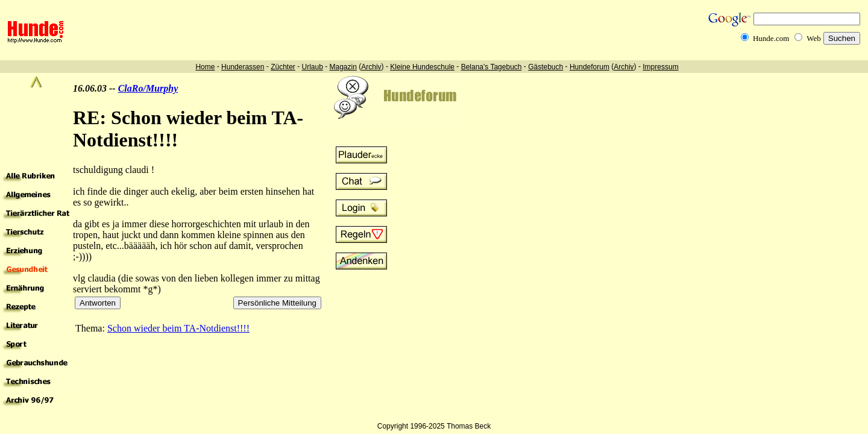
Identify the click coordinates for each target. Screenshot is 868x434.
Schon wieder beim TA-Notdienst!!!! (178, 328)
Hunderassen (243, 67)
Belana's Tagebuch (492, 67)
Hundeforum (590, 67)
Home (205, 67)
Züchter (283, 67)
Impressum (660, 67)
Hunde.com (771, 38)
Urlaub (312, 67)
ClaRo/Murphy (148, 88)
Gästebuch (546, 67)
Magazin (343, 67)
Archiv (371, 67)
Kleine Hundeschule (422, 67)
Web (814, 38)
